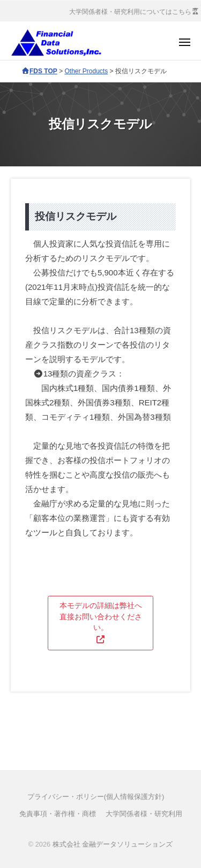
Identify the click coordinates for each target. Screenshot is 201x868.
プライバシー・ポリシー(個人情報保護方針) (96, 797)
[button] (100, 623)
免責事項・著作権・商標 (58, 814)
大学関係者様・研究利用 (144, 814)
